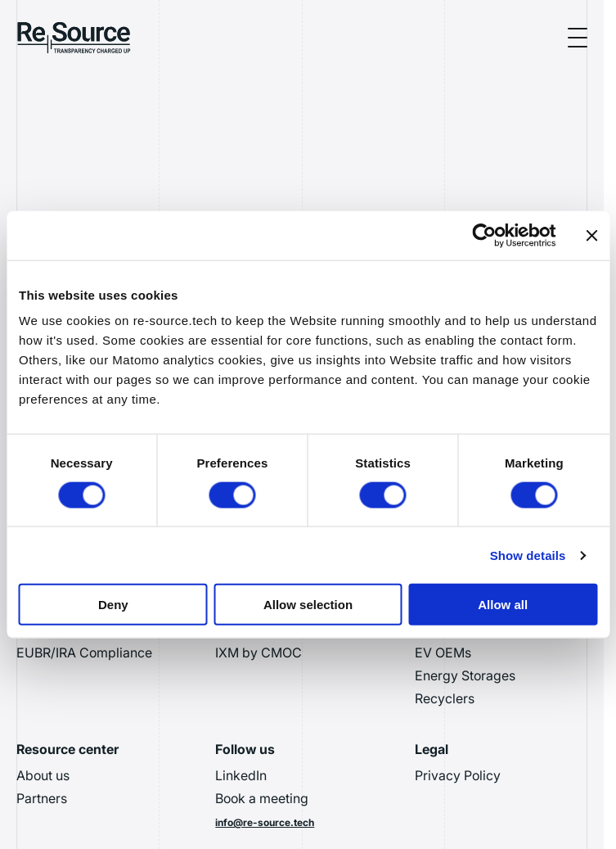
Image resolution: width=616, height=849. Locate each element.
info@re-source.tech (265, 822)
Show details (528, 555)
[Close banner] (591, 235)
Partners (42, 798)
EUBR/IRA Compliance (84, 653)
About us (43, 775)
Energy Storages (465, 675)
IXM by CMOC (259, 653)
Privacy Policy (458, 775)
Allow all (503, 605)
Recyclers (445, 698)
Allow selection (308, 605)
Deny (113, 605)
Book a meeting (262, 798)
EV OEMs (443, 653)
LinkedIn (241, 775)
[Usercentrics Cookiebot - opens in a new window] (484, 235)
